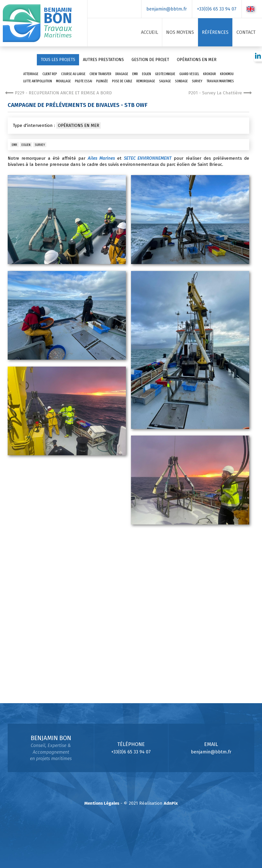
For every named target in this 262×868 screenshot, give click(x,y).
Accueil (150, 32)
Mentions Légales (102, 803)
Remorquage (146, 81)
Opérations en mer (197, 60)
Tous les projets (58, 60)
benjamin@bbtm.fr (167, 9)
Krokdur (210, 74)
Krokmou (227, 74)
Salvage (165, 81)
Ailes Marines (101, 158)
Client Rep (50, 74)
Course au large (73, 74)
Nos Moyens (180, 32)
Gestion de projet (150, 60)
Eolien (146, 74)
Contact (246, 32)
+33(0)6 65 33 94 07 (217, 9)
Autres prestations (103, 60)
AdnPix (171, 803)
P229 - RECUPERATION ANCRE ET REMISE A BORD (58, 93)
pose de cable (122, 81)
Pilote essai (84, 81)
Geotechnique (165, 74)
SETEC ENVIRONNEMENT (148, 158)
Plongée (102, 81)
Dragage (122, 74)
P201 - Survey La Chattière (220, 93)
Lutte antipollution (38, 81)
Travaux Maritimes (220, 81)
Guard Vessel (189, 74)
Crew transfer (100, 74)
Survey (197, 81)
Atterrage (31, 74)
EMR (135, 74)
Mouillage (63, 81)
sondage (181, 81)
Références (215, 32)
